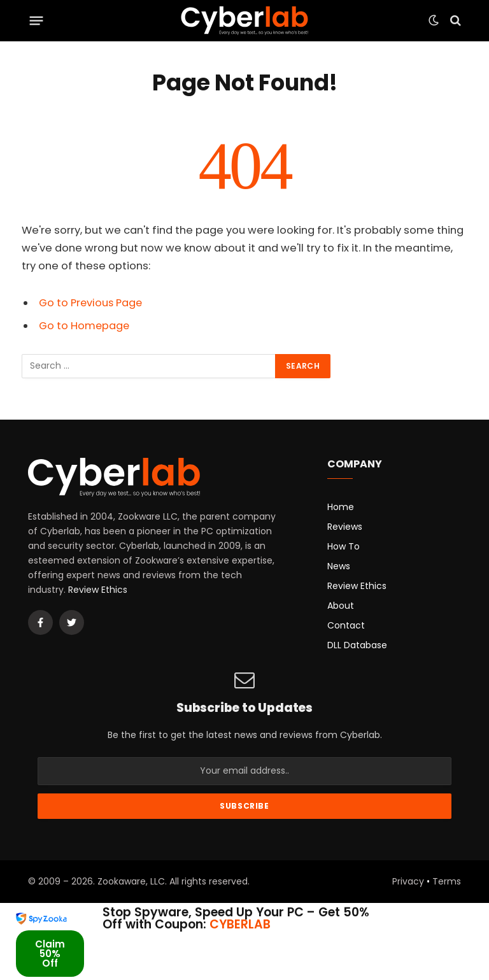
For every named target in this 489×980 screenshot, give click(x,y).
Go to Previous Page (91, 303)
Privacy (408, 881)
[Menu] (37, 20)
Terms (447, 881)
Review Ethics (98, 590)
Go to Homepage (85, 326)
